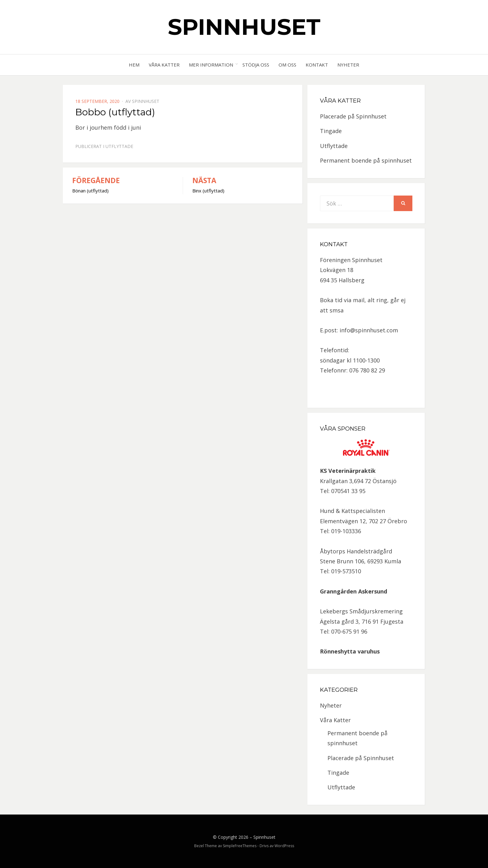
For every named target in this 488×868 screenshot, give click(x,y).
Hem (134, 65)
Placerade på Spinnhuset (353, 116)
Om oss (287, 65)
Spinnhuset (244, 27)
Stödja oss (256, 65)
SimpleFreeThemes (240, 846)
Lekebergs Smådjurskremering (361, 611)
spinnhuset (146, 101)
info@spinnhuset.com (369, 330)
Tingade (331, 131)
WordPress (284, 846)
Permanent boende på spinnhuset (366, 160)
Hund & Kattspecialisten (352, 511)
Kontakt (317, 65)
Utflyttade (119, 146)
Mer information (211, 65)
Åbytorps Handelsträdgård (356, 551)
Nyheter (348, 65)
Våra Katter (164, 65)
